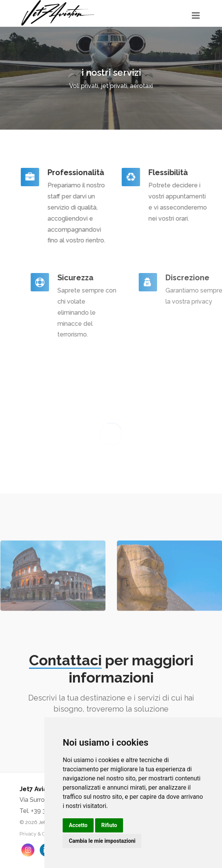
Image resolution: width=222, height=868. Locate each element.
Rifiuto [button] (109, 825)
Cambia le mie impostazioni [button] (102, 841)
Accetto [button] (78, 825)
